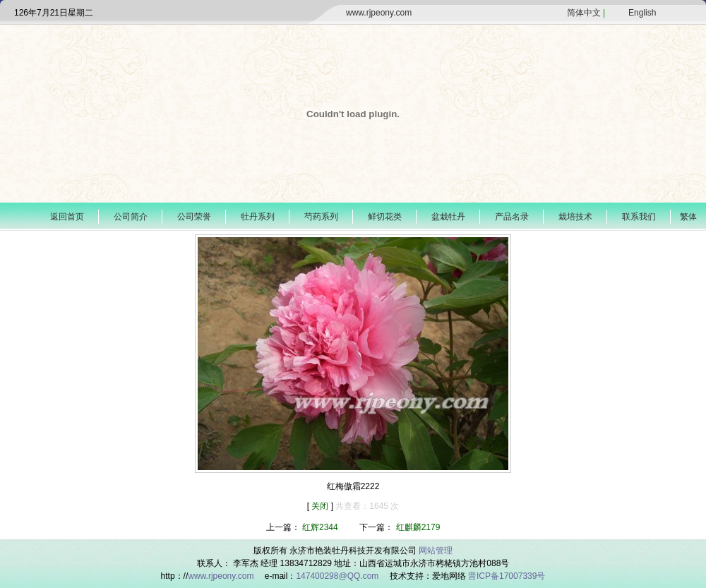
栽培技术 (575, 217)
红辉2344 (320, 527)
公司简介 (131, 217)
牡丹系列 (258, 217)
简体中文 (584, 13)
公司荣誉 (194, 217)
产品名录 (512, 217)
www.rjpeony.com (379, 13)
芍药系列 (321, 217)
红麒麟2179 (418, 527)
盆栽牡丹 (448, 217)
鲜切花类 (385, 217)
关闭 (321, 506)
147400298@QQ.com (338, 576)
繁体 (688, 217)
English (642, 13)
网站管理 (436, 551)
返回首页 (67, 217)
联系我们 (639, 217)
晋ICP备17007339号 (507, 576)
